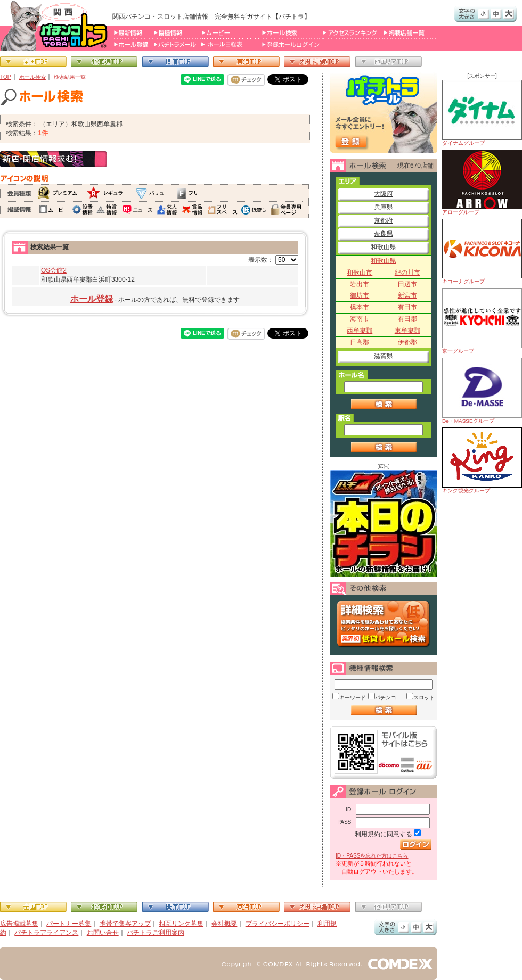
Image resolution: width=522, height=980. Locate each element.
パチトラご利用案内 (156, 933)
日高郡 (360, 342)
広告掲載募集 (19, 924)
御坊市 (360, 295)
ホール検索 (32, 77)
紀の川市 (407, 273)
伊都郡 (407, 342)
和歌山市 (360, 273)
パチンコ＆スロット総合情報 (56, 26)
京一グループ (482, 321)
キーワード (353, 698)
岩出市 (360, 284)
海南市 (360, 319)
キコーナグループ (482, 252)
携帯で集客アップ (125, 924)
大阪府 (384, 194)
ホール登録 (92, 299)
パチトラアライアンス (46, 933)
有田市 (407, 307)
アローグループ (482, 182)
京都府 (384, 220)
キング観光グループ (482, 460)
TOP (6, 77)
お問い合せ (103, 933)
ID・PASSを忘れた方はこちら (372, 856)
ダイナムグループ (482, 113)
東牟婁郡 (407, 331)
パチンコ (386, 698)
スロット (424, 698)
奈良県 (384, 234)
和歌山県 (384, 247)
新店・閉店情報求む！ (54, 159)
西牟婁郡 (360, 331)
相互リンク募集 (181, 924)
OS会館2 (54, 270)
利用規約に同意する (384, 834)
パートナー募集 (69, 924)
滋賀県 (384, 356)
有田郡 (407, 319)
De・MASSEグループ (482, 391)
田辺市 (407, 284)
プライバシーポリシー (278, 924)
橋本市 (360, 307)
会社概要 (224, 924)
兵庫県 (384, 207)
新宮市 (407, 295)
